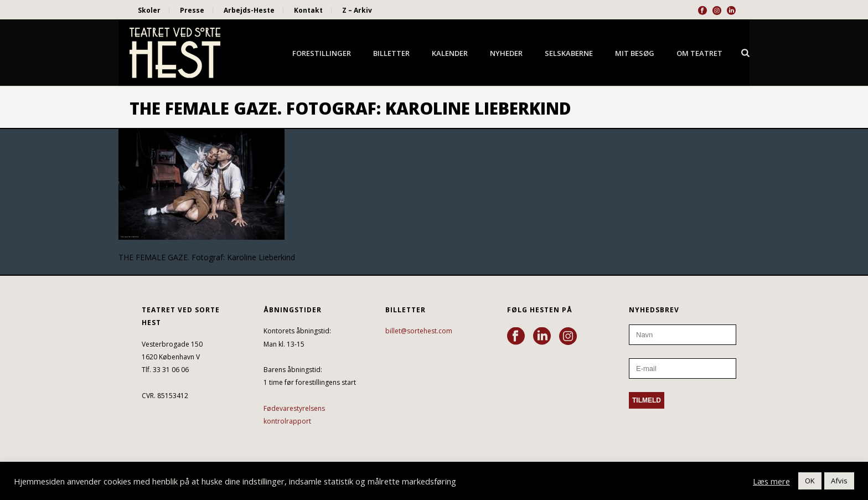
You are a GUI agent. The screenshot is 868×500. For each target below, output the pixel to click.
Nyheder (506, 53)
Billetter (391, 53)
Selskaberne (569, 53)
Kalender (450, 53)
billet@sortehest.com (419, 331)
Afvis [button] (839, 481)
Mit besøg (635, 53)
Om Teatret (699, 53)
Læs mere (771, 481)
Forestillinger (322, 53)
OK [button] (810, 481)
